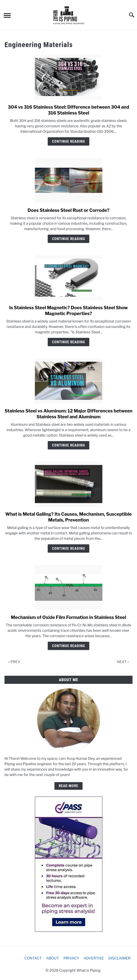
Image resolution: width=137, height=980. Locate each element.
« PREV (14, 662)
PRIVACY (71, 958)
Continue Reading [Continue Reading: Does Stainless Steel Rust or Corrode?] (68, 239)
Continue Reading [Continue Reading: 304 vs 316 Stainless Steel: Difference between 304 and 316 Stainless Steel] (68, 141)
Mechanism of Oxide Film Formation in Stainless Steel (68, 617)
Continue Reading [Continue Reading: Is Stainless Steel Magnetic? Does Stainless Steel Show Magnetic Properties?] (68, 342)
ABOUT (53, 958)
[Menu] (7, 16)
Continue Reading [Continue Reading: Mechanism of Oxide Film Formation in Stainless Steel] (68, 646)
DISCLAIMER (120, 958)
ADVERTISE (94, 958)
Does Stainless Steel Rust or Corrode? (69, 210)
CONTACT (33, 958)
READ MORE (68, 786)
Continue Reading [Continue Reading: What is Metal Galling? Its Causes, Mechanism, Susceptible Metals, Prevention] (68, 548)
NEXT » (123, 662)
